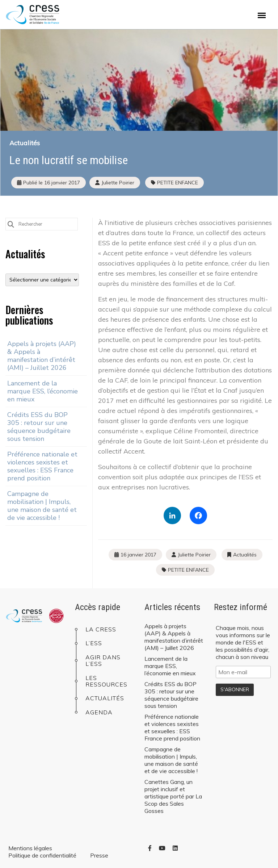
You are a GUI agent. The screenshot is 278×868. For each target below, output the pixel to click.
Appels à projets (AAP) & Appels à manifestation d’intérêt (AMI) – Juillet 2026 (42, 356)
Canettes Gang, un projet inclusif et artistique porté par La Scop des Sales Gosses (173, 796)
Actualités (25, 143)
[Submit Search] (11, 224)
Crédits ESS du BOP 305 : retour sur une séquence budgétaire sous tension (39, 427)
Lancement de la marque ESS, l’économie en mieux (43, 391)
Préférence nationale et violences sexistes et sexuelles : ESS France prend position (42, 466)
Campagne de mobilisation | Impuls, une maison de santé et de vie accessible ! (42, 506)
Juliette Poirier (194, 555)
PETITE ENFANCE (178, 183)
